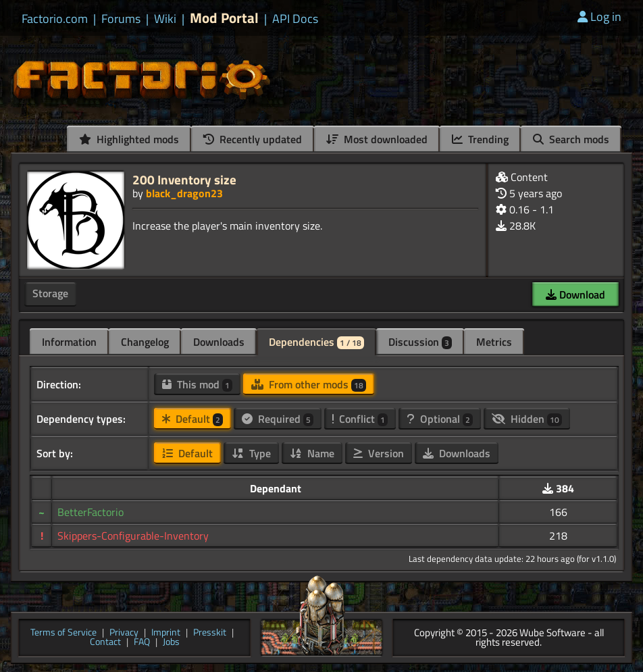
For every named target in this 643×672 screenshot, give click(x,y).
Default (192, 419)
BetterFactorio (91, 512)
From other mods (309, 384)
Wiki (165, 19)
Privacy (124, 633)
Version (379, 453)
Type (251, 453)
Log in (599, 17)
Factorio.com (55, 19)
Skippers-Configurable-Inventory (133, 536)
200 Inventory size (184, 179)
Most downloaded (377, 139)
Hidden (527, 419)
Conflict (360, 419)
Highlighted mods (129, 139)
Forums (121, 19)
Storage (50, 293)
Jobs (171, 643)
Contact (105, 643)
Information (69, 342)
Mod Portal (224, 18)
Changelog (145, 342)
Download (575, 294)
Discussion (420, 342)
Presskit (210, 633)
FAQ (142, 643)
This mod (197, 384)
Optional (440, 419)
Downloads (219, 342)
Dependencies (316, 342)
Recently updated (253, 139)
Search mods (571, 139)
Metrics (494, 342)
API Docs (295, 19)
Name (312, 453)
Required (278, 419)
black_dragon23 (184, 193)
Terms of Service (63, 633)
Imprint (166, 633)
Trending (480, 139)
